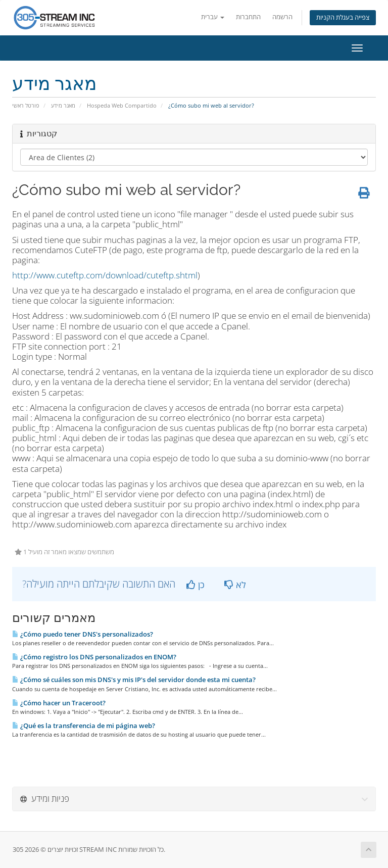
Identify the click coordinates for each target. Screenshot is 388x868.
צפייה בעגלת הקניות (343, 17)
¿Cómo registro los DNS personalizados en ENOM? (94, 657)
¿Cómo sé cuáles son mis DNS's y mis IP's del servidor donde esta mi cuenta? (134, 680)
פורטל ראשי (26, 105)
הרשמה (282, 17)
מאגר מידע (63, 105)
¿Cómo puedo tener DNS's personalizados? (83, 634)
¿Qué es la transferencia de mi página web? (84, 726)
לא (235, 585)
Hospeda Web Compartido (122, 105)
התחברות (248, 17)
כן (196, 585)
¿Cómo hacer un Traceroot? (59, 703)
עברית (213, 17)
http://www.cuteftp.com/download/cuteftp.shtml (105, 275)
